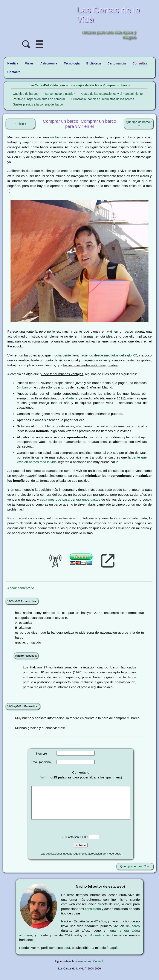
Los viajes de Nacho (84, 85)
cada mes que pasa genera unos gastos (70, 499)
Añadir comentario (21, 588)
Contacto (99, 968)
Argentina (97, 942)
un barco (133, 932)
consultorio (93, 915)
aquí (67, 954)
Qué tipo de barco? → (139, 124)
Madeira (72, 398)
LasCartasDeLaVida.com (47, 85)
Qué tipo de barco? (26, 94)
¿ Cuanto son (71, 843)
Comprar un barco (116, 85)
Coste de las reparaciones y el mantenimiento (112, 94)
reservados (84, 968)
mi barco (24, 387)
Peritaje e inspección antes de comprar (39, 99)
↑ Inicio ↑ (20, 124)
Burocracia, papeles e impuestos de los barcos (103, 99)
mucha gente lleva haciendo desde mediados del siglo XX (94, 355)
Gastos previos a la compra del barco (38, 104)
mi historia (58, 137)
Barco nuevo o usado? (60, 94)
